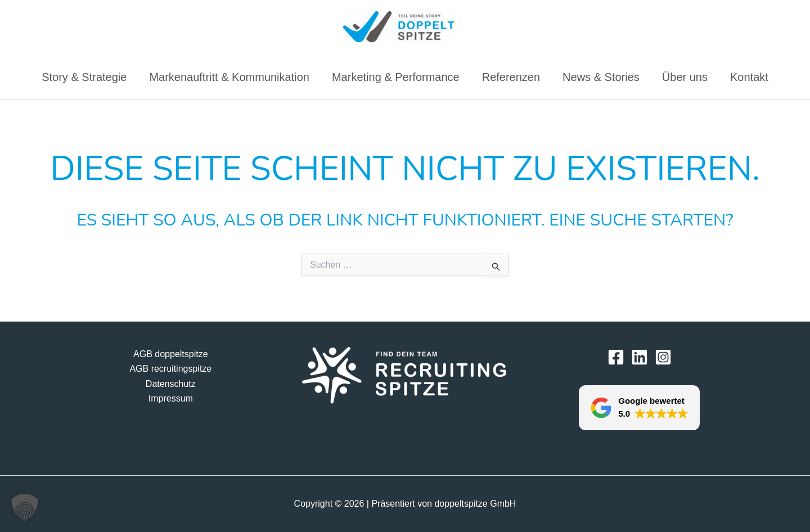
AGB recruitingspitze (170, 369)
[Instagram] (663, 357)
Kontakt (749, 77)
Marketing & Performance (396, 77)
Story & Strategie (84, 77)
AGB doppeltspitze (171, 354)
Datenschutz (171, 384)
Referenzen (511, 77)
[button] (639, 408)
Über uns (685, 77)
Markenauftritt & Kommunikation (229, 77)
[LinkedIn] (640, 357)
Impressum (171, 398)
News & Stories (601, 77)
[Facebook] (616, 357)
